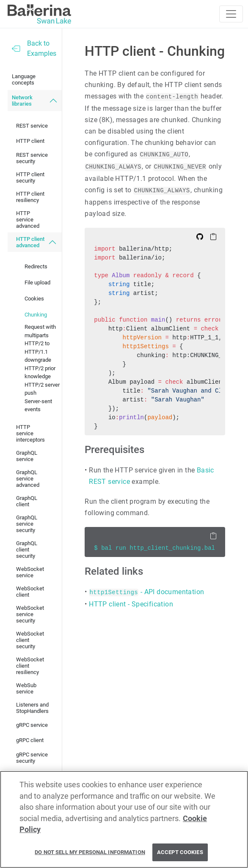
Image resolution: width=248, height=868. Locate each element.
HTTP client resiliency (30, 197)
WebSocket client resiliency (30, 666)
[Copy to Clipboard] (213, 236)
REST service (32, 126)
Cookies (34, 299)
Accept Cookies (180, 852)
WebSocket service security (30, 614)
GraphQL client (27, 501)
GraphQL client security (27, 550)
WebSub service (26, 688)
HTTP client (30, 141)
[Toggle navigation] (231, 14)
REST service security (32, 158)
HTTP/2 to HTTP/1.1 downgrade (38, 352)
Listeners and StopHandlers (32, 708)
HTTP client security (30, 177)
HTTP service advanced (28, 220)
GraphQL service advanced (28, 479)
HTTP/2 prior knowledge (40, 373)
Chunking (36, 315)
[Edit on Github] (200, 236)
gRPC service (32, 725)
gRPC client (30, 740)
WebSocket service (30, 572)
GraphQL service (27, 456)
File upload (37, 283)
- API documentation (146, 592)
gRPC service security (32, 758)
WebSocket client (30, 592)
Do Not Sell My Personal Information (90, 852)
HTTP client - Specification (131, 604)
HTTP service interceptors (30, 433)
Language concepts (24, 79)
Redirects (36, 266)
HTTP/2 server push (42, 389)
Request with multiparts (40, 331)
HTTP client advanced (30, 242)
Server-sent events (38, 405)
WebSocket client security (30, 640)
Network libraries (22, 101)
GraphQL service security (27, 524)
